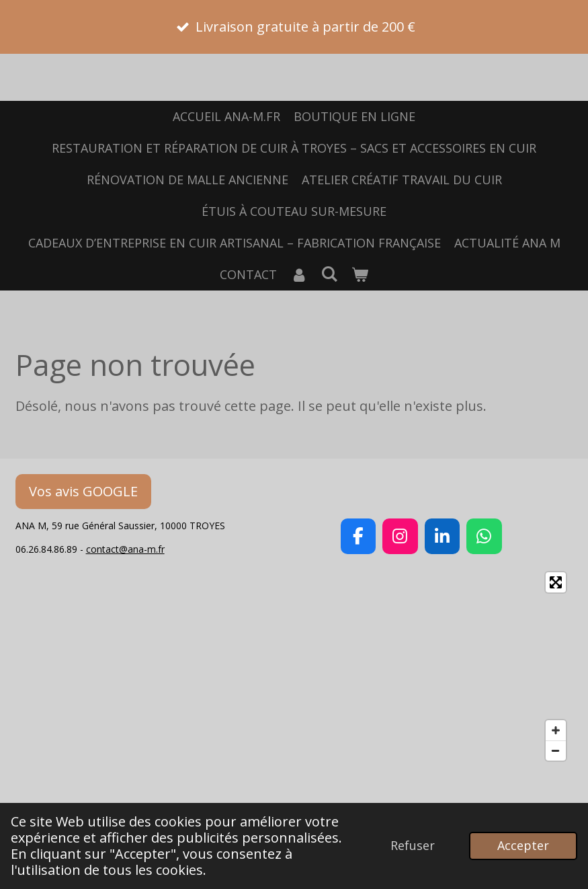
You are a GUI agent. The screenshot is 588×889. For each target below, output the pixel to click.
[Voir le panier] (360, 275)
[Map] (294, 666)
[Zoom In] (556, 730)
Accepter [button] (523, 845)
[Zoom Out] (556, 750)
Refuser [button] (413, 845)
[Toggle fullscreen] (556, 582)
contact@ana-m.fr (125, 549)
